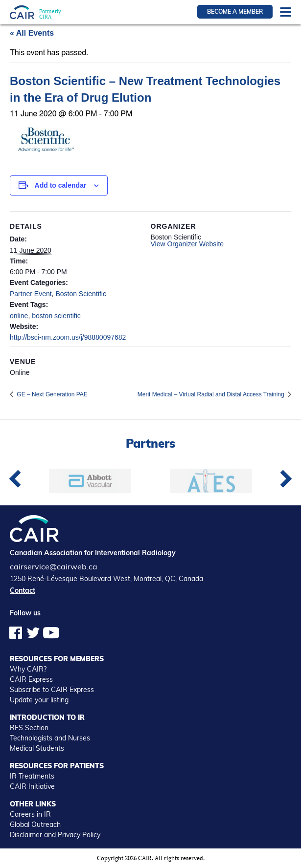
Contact (23, 590)
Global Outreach (35, 825)
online (19, 316)
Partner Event (31, 294)
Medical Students (37, 748)
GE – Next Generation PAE (51, 394)
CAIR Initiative (32, 786)
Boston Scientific (81, 294)
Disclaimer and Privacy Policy (55, 835)
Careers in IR (30, 814)
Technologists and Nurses (50, 738)
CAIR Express (31, 679)
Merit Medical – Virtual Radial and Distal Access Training (212, 394)
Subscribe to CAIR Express (52, 690)
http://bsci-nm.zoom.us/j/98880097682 (68, 337)
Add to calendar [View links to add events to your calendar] (61, 185)
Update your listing (39, 700)
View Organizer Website (187, 244)
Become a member (235, 11)
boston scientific (56, 316)
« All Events (32, 33)
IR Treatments (32, 776)
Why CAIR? (28, 669)
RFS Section (29, 728)
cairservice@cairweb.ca (54, 566)
